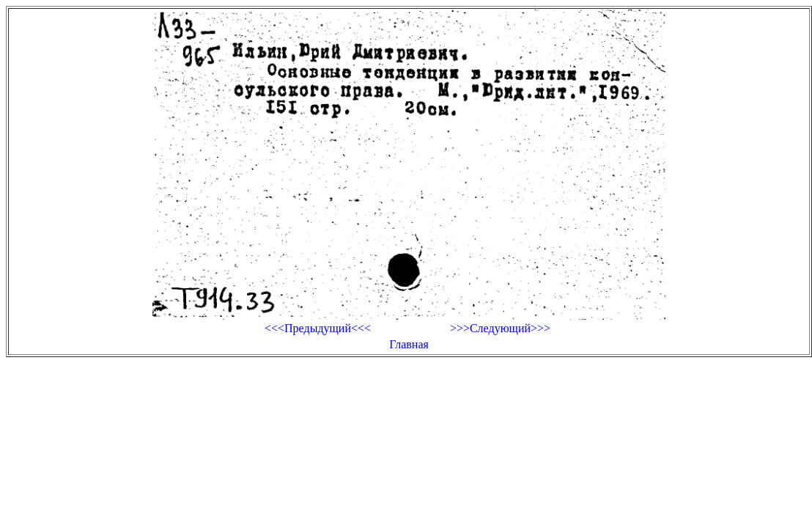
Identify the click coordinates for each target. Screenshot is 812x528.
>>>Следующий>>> (500, 328)
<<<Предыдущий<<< (318, 328)
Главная (409, 344)
